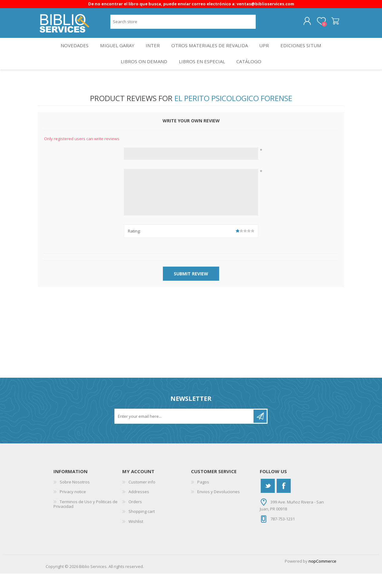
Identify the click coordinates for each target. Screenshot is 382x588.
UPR (267, 52)
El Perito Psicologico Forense (233, 112)
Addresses (139, 506)
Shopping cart (329, 23)
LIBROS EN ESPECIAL (202, 73)
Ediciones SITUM (306, 52)
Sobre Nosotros (75, 496)
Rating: (134, 245)
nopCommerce (322, 575)
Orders (135, 516)
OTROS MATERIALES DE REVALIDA (211, 52)
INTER (153, 52)
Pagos (203, 496)
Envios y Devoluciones (219, 506)
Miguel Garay (115, 52)
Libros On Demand (142, 73)
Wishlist (136, 536)
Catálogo (251, 73)
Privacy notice (73, 506)
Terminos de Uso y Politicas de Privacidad (85, 518)
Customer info (142, 496)
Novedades (70, 52)
